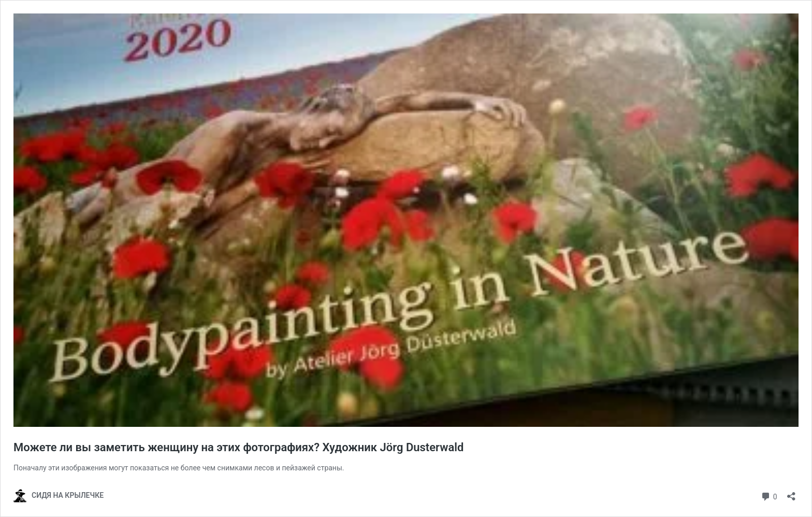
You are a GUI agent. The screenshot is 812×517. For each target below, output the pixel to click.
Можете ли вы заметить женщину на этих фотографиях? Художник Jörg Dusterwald (238, 447)
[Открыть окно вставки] (791, 493)
